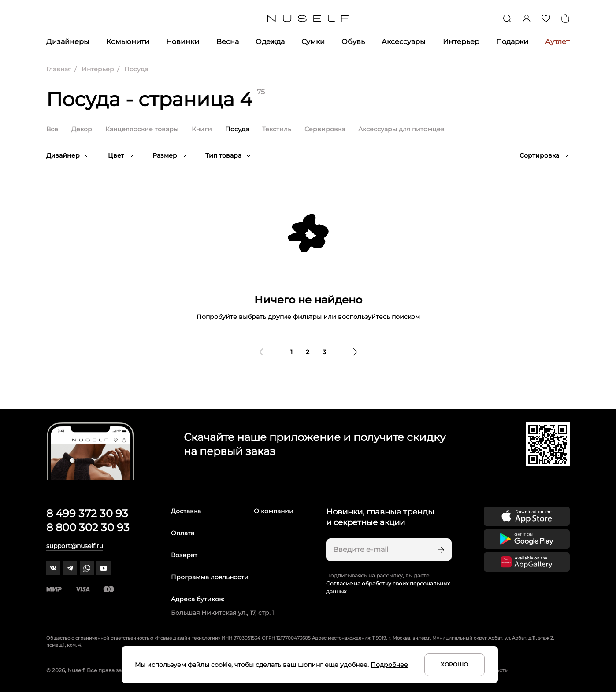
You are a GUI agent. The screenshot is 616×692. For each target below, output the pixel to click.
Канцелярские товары (142, 129)
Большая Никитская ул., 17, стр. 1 (223, 613)
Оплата (183, 533)
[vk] (53, 568)
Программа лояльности (210, 577)
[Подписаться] (440, 550)
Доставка (186, 511)
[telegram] (70, 568)
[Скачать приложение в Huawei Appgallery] (527, 562)
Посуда (237, 129)
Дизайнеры (68, 42)
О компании (274, 511)
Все (52, 129)
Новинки (183, 42)
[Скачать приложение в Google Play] (527, 539)
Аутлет (557, 42)
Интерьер (461, 42)
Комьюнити (128, 42)
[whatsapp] (87, 568)
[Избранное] (546, 19)
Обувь (353, 42)
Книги (202, 129)
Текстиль (277, 129)
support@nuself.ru (75, 546)
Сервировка (325, 129)
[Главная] (308, 19)
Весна (228, 42)
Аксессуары (404, 42)
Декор (82, 129)
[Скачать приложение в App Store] (527, 516)
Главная (59, 69)
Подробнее (389, 665)
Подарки (512, 42)
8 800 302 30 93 (88, 527)
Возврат (184, 555)
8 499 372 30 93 (87, 513)
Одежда (270, 42)
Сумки (313, 42)
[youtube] (104, 568)
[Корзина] (565, 19)
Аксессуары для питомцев (401, 129)
